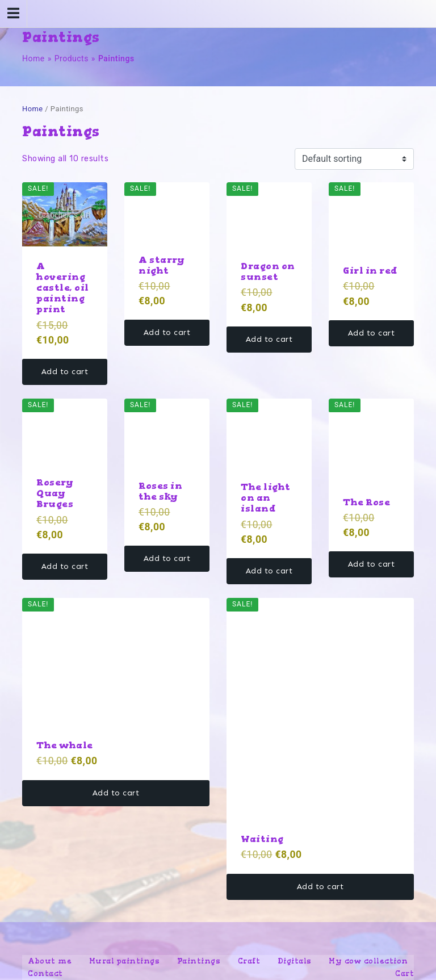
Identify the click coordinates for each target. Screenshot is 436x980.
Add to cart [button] (65, 372)
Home (33, 58)
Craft (249, 961)
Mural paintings (125, 961)
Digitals (295, 961)
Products (72, 58)
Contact (45, 973)
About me (50, 961)
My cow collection (368, 961)
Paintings (199, 961)
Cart (404, 973)
